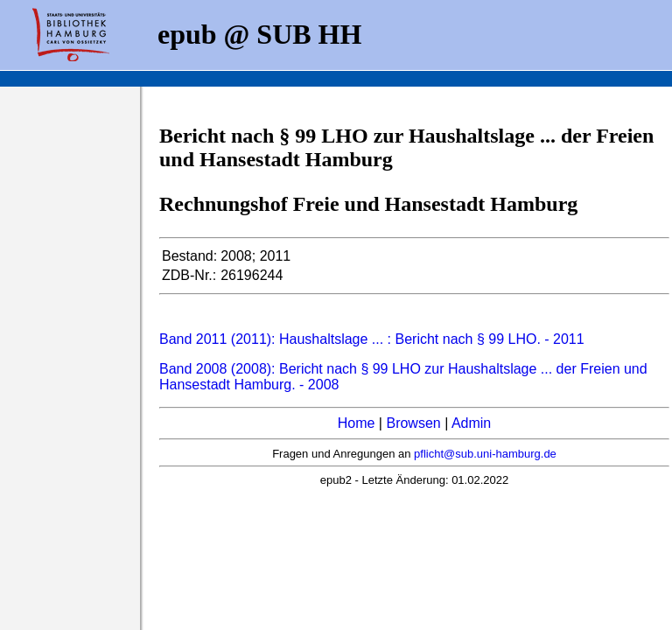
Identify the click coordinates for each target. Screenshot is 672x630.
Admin (471, 423)
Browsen (413, 423)
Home (357, 423)
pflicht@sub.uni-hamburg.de (485, 454)
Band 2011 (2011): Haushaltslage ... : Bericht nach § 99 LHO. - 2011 (372, 339)
